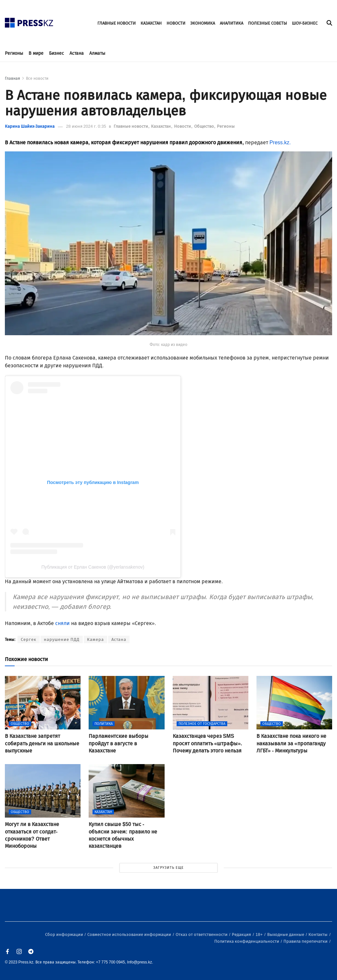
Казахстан (161, 126)
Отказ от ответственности (202, 934)
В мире (36, 53)
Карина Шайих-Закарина (30, 126)
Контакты (318, 934)
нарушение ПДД (62, 639)
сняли (62, 623)
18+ (260, 934)
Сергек (29, 639)
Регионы (14, 53)
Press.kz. (280, 142)
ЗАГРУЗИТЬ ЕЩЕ (168, 868)
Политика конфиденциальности (247, 941)
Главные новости (131, 126)
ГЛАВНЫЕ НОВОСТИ (117, 23)
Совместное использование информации (130, 934)
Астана (77, 53)
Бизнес (56, 53)
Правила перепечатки (306, 941)
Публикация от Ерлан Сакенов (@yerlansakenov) (93, 567)
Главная (12, 78)
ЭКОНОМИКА (203, 23)
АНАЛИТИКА (231, 23)
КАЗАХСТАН (151, 23)
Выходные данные (286, 934)
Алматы (97, 53)
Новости (183, 126)
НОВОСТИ (176, 23)
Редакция (242, 934)
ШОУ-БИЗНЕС (305, 23)
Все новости (37, 78)
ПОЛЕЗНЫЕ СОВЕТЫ (268, 23)
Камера (95, 639)
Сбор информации (65, 934)
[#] (29, 21)
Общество (205, 126)
